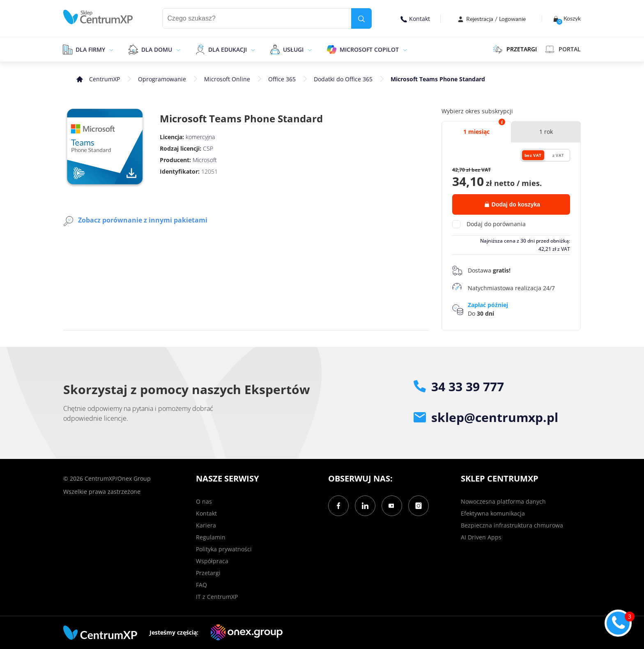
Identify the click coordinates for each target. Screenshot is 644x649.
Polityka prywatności (224, 549)
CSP (208, 148)
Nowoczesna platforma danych (503, 501)
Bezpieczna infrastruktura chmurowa (512, 525)
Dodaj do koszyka (512, 204)
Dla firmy (90, 49)
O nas (204, 501)
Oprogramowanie (162, 79)
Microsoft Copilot (369, 49)
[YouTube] (392, 506)
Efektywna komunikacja (493, 513)
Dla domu (157, 49)
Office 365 (282, 79)
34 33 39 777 (459, 386)
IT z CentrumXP (217, 597)
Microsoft (205, 160)
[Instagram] (419, 506)
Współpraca (212, 561)
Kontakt (415, 19)
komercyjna (200, 137)
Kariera (206, 525)
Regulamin (211, 537)
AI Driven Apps (481, 537)
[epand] (110, 49)
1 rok (546, 132)
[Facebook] (338, 506)
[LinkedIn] (365, 506)
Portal (563, 49)
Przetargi (208, 573)
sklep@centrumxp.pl (486, 417)
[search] (361, 18)
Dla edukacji (228, 49)
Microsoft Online (227, 79)
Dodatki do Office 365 (343, 79)
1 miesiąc (476, 132)
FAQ (201, 585)
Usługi (293, 49)
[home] (98, 17)
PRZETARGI (515, 49)
